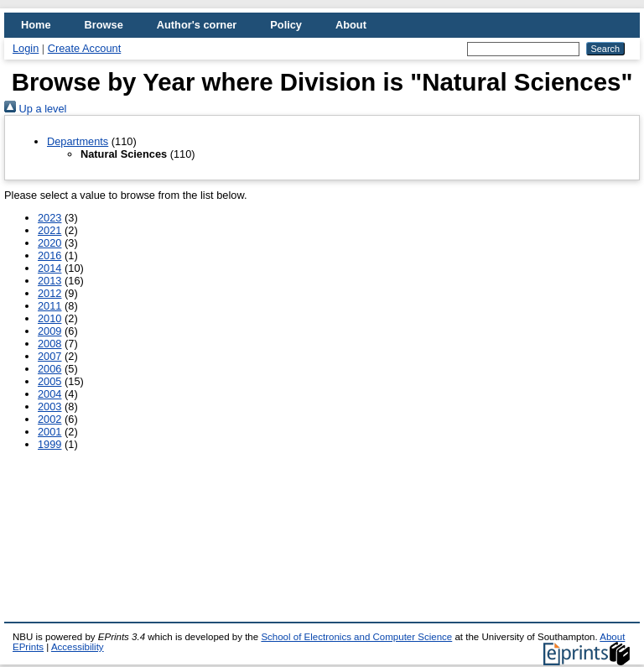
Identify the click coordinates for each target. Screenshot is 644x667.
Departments (78, 141)
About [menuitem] (351, 25)
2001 (49, 432)
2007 (49, 356)
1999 (49, 444)
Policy (286, 25)
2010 (49, 318)
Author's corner (197, 25)
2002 (49, 419)
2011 (49, 306)
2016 (49, 255)
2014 (49, 268)
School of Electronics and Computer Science (356, 637)
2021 (49, 230)
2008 (49, 344)
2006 (49, 369)
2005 (49, 381)
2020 (49, 243)
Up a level (35, 109)
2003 (49, 406)
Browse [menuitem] (104, 25)
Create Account (85, 48)
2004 (49, 394)
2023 (49, 218)
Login (26, 48)
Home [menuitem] (36, 25)
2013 (49, 281)
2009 (49, 331)
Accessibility (78, 647)
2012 (49, 293)
